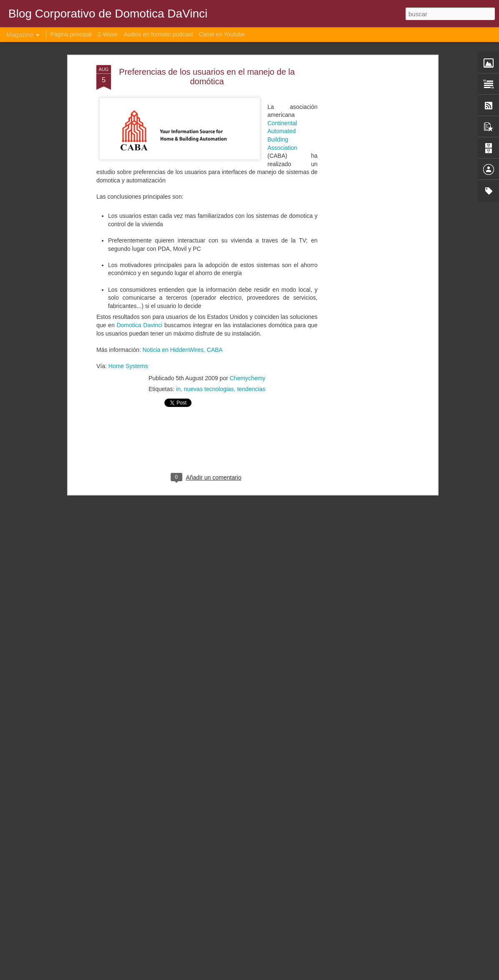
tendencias (251, 355)
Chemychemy (248, 344)
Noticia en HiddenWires (172, 316)
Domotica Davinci (139, 291)
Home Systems (128, 332)
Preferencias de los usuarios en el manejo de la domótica (207, 42)
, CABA (213, 316)
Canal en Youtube (222, 34)
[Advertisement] (363, 162)
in (178, 355)
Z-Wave (108, 34)
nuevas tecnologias (209, 355)
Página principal (71, 34)
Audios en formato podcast (158, 34)
